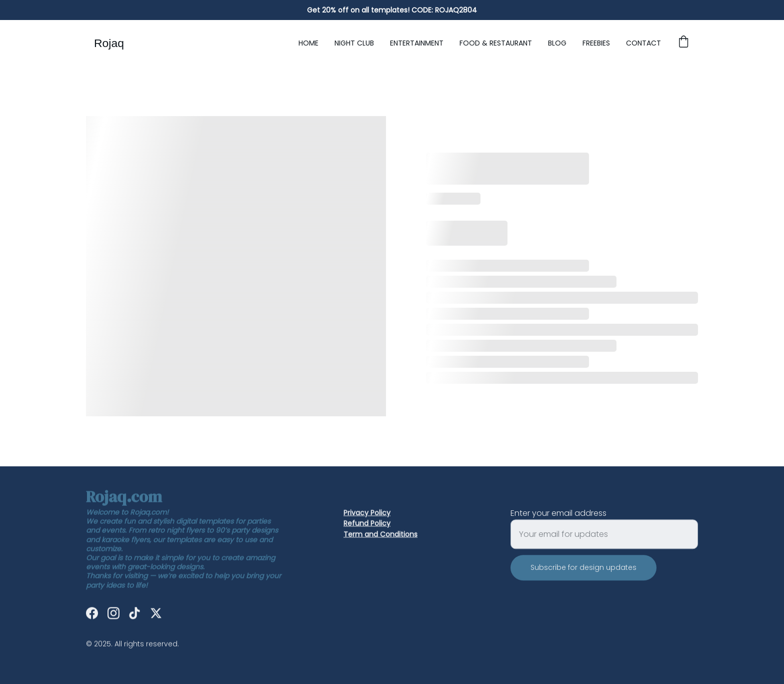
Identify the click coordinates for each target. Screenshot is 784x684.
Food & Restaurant (496, 43)
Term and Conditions (380, 535)
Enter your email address (558, 521)
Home (308, 43)
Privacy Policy (367, 513)
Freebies (596, 43)
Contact (643, 43)
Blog (557, 43)
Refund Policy (367, 524)
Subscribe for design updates (583, 575)
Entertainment (417, 43)
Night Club (354, 43)
